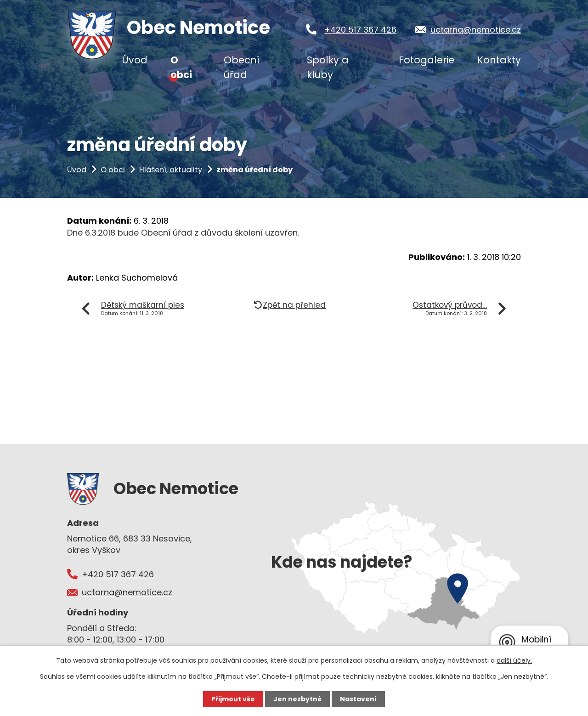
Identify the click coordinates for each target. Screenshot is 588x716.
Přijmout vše (233, 699)
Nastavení (358, 699)
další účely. (514, 660)
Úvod (77, 170)
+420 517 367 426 (360, 30)
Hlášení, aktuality (171, 170)
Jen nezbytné (297, 699)
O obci (113, 170)
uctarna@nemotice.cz (476, 30)
